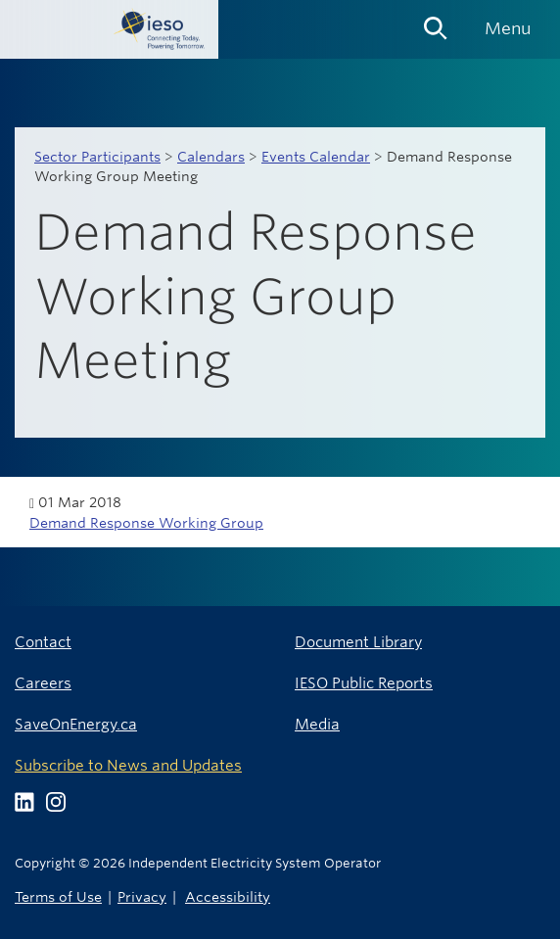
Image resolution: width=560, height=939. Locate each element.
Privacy (142, 896)
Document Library (358, 642)
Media (317, 724)
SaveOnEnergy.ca (76, 724)
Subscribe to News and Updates (128, 765)
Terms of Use (58, 896)
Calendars (211, 157)
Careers (43, 683)
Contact (43, 642)
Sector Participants (97, 157)
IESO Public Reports (364, 683)
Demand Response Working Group (146, 523)
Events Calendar (316, 157)
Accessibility (228, 896)
